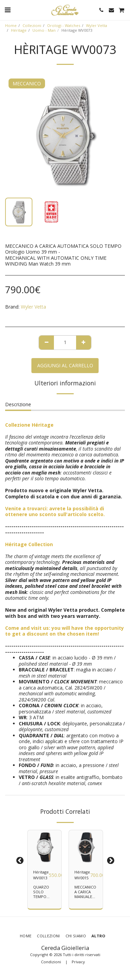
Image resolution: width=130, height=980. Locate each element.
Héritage (19, 30)
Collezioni (32, 25)
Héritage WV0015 (82, 875)
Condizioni (51, 962)
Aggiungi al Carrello (65, 365)
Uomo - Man (44, 30)
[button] (8, 10)
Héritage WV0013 (41, 875)
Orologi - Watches (64, 25)
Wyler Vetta (97, 25)
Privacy (78, 962)
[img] (45, 847)
